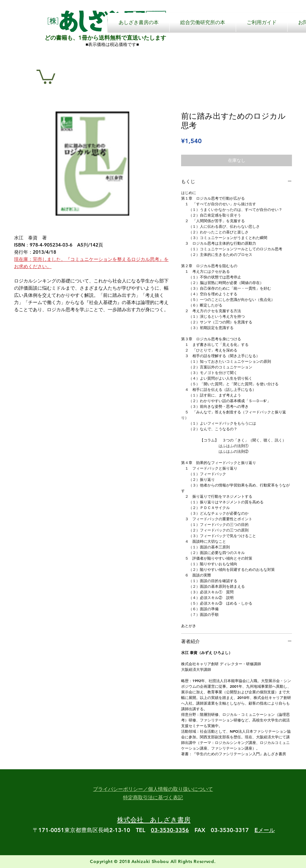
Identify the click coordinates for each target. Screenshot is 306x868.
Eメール (265, 830)
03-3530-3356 (170, 830)
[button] (46, 76)
